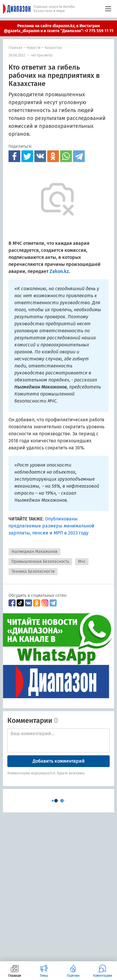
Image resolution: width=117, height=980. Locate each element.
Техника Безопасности (33, 571)
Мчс (82, 562)
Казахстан (53, 48)
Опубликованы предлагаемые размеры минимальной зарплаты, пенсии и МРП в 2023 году (51, 526)
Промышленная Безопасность (40, 562)
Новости (34, 48)
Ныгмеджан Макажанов (34, 552)
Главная (15, 48)
